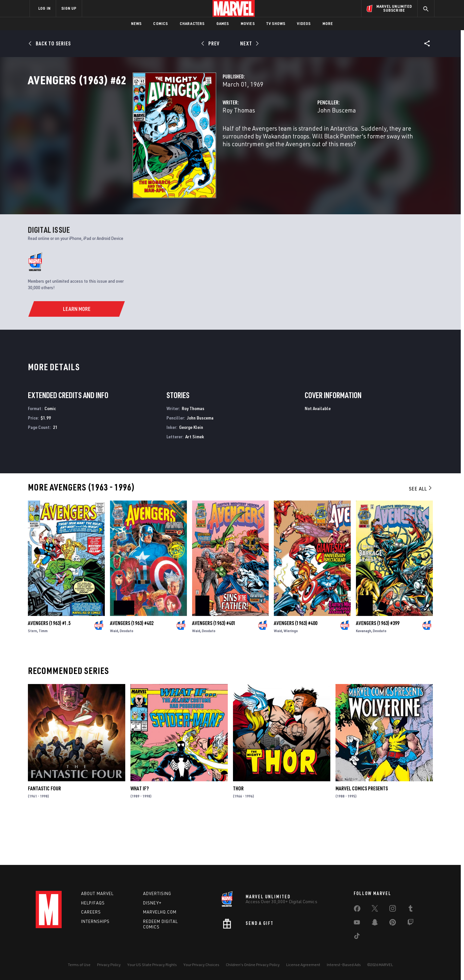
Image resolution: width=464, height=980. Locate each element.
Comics (160, 24)
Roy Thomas (165, 139)
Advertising (157, 893)
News (136, 24)
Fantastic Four (44, 834)
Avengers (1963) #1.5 (49, 668)
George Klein (191, 472)
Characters (192, 24)
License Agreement (303, 965)
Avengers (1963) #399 (378, 668)
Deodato (127, 676)
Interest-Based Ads (344, 965)
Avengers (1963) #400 (296, 668)
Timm (43, 676)
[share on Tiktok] (357, 937)
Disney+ (152, 903)
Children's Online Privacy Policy (253, 965)
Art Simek (195, 482)
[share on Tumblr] (410, 910)
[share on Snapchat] (375, 924)
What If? (140, 834)
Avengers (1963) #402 (132, 668)
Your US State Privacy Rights (152, 965)
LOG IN (44, 8)
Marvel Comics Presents (362, 834)
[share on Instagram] (393, 910)
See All (421, 534)
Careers (91, 912)
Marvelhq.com (160, 912)
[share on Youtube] (357, 924)
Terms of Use (79, 965)
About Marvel (97, 893)
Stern (32, 676)
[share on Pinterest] (393, 924)
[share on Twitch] (410, 924)
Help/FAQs (93, 903)
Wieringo (291, 676)
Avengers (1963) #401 (214, 668)
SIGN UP (69, 8)
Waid (114, 676)
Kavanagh (364, 676)
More (328, 24)
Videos (304, 24)
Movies (248, 24)
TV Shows (276, 24)
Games (223, 24)
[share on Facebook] (357, 910)
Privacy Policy (109, 965)
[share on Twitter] (375, 910)
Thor (238, 834)
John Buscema (300, 139)
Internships (95, 921)
